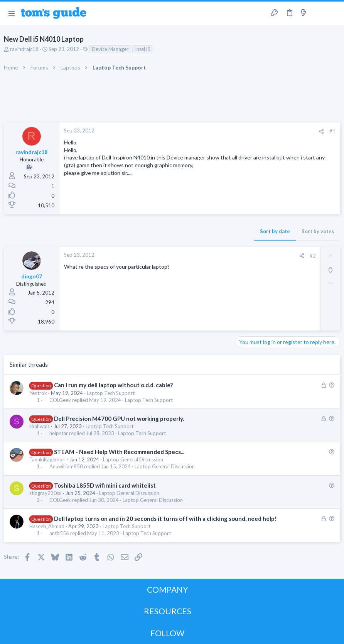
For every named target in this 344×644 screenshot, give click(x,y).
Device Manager (110, 49)
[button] (11, 13)
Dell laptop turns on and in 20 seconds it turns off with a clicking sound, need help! (165, 519)
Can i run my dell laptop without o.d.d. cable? (113, 385)
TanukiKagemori (47, 459)
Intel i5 (143, 49)
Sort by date (275, 231)
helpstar (59, 433)
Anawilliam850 (66, 467)
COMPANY (168, 589)
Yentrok (38, 393)
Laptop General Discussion (133, 459)
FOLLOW (167, 633)
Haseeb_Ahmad (47, 526)
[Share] (321, 131)
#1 (332, 131)
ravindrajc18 (24, 49)
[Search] (334, 13)
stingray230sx (46, 493)
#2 (313, 256)
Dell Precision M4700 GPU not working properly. (119, 419)
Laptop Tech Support (111, 393)
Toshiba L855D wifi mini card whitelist (105, 485)
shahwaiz (40, 426)
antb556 (59, 533)
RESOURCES (168, 611)
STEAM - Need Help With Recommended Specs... (119, 452)
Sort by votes (318, 231)
